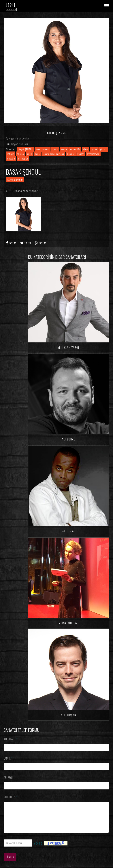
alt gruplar (23, 158)
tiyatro (94, 149)
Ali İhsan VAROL (69, 347)
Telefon (9, 778)
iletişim (10, 154)
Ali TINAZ (69, 531)
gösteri (104, 149)
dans (37, 154)
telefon (20, 154)
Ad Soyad (11, 739)
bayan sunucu (42, 149)
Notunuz (10, 797)
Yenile (38, 849)
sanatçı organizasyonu (53, 154)
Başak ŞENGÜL (26, 149)
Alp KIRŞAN (68, 715)
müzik (30, 154)
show (85, 149)
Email (8, 758)
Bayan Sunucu (19, 144)
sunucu (55, 149)
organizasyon (93, 154)
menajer (71, 154)
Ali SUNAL (68, 439)
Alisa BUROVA (69, 623)
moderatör (75, 149)
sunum (64, 149)
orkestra (11, 158)
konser (81, 154)
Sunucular (23, 138)
